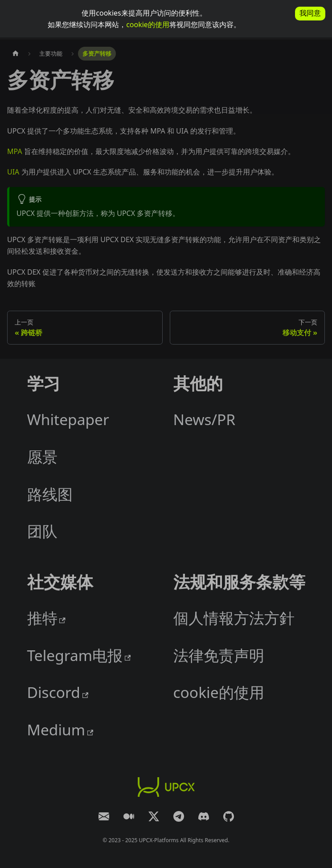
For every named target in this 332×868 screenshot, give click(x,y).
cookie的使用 (148, 24)
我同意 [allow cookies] (310, 13)
